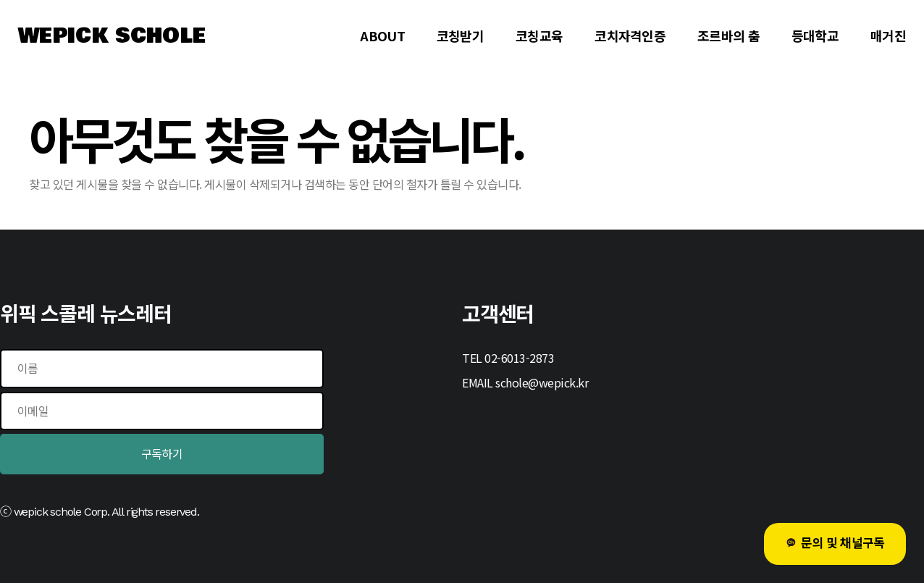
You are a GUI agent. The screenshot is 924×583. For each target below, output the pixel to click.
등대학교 (815, 35)
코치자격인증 (630, 35)
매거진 (888, 35)
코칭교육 (539, 35)
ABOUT (382, 35)
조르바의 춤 (728, 35)
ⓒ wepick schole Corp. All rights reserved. (100, 512)
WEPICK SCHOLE (112, 36)
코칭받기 (460, 35)
